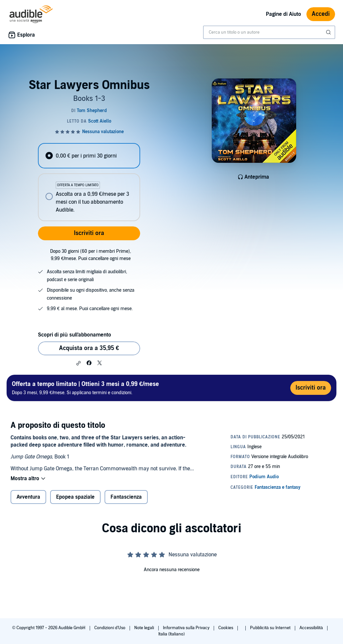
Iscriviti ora (89, 233)
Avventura (28, 497)
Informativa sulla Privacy (187, 628)
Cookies (226, 628)
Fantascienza (126, 497)
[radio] (89, 156)
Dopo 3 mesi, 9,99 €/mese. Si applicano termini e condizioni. (85, 388)
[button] (78, 363)
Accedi (321, 14)
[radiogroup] (89, 182)
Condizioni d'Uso (110, 628)
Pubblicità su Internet (271, 628)
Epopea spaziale (75, 497)
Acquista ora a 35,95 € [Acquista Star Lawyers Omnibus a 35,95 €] (89, 348)
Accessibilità (312, 628)
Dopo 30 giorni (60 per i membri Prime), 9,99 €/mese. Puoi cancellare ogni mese (91, 255)
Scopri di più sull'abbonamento (74, 335)
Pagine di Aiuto (283, 14)
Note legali (145, 628)
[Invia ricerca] (329, 32)
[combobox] (269, 32)
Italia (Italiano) (171, 634)
